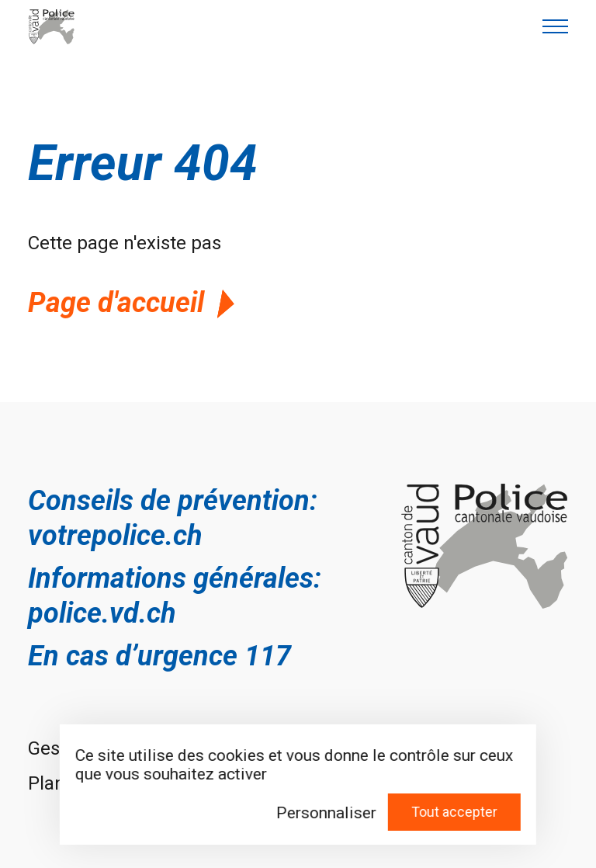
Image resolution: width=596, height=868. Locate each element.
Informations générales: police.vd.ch (175, 596)
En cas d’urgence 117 (159, 656)
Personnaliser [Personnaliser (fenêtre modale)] (326, 813)
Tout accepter (454, 812)
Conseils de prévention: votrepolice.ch (173, 518)
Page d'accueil (134, 303)
